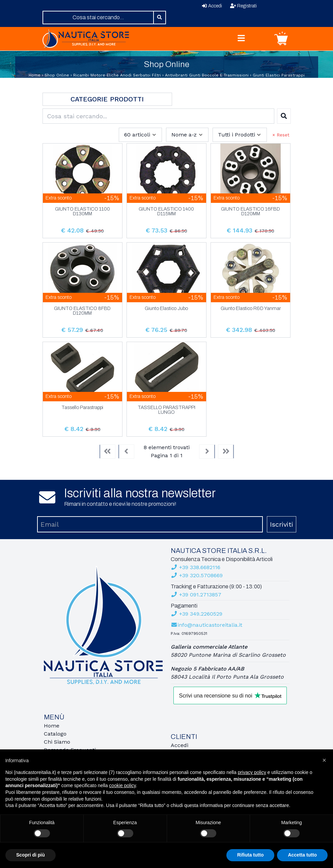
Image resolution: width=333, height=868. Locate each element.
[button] (324, 760)
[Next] (207, 452)
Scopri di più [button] (31, 855)
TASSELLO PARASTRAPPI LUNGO (166, 410)
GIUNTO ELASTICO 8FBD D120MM (82, 311)
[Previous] (126, 452)
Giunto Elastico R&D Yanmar (251, 309)
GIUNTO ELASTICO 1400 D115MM (166, 212)
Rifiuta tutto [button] (251, 855)
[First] (107, 452)
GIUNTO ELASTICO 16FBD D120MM (251, 212)
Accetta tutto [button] (302, 855)
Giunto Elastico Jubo (166, 309)
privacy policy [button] (252, 772)
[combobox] (98, 18)
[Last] (226, 452)
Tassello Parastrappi (82, 408)
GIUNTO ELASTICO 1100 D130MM (82, 212)
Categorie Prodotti (107, 99)
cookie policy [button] (122, 785)
